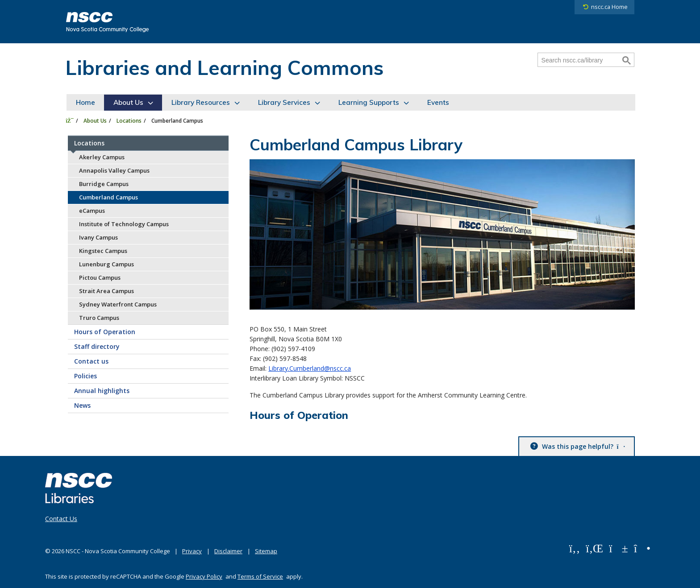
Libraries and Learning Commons (225, 67)
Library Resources (201, 102)
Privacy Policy (204, 576)
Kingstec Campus (103, 251)
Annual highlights (102, 391)
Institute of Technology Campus (124, 224)
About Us (128, 102)
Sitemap (266, 551)
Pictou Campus (100, 277)
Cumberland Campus (108, 197)
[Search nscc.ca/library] (579, 60)
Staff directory (97, 346)
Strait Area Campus (106, 291)
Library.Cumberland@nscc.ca (310, 368)
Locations (129, 121)
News (82, 405)
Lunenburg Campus (106, 264)
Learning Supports (369, 102)
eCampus (92, 211)
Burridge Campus (104, 184)
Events (438, 102)
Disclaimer (228, 551)
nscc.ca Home (609, 7)
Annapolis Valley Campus (114, 170)
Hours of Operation (105, 332)
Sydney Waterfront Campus (118, 304)
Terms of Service (260, 576)
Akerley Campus (102, 157)
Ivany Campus (98, 237)
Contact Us (61, 519)
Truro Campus (99, 318)
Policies (85, 376)
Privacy (192, 551)
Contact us (91, 361)
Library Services (284, 102)
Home (85, 102)
